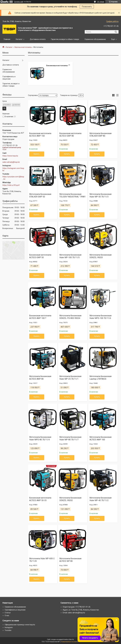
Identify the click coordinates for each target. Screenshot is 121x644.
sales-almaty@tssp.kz (11, 162)
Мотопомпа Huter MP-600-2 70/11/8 (42, 560)
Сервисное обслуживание (95, 39)
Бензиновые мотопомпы (57, 65)
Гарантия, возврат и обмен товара (65, 39)
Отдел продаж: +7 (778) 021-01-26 (77, 607)
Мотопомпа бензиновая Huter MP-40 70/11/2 (101, 499)
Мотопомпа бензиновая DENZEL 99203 (101, 256)
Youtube (8, 630)
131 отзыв (101, 2)
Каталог (19, 39)
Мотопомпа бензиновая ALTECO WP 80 (70, 560)
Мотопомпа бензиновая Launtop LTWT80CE (101, 378)
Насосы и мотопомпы (23, 47)
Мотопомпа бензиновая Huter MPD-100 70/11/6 (101, 317)
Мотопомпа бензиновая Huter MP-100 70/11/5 (70, 256)
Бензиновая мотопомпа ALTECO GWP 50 (40, 256)
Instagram (9, 627)
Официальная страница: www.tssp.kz (20, 625)
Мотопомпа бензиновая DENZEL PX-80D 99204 (70, 317)
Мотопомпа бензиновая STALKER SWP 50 (40, 195)
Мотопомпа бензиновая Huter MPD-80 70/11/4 (40, 438)
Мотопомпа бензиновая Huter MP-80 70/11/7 (70, 438)
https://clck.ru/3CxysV (11, 185)
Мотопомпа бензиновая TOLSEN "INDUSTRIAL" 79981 (72, 195)
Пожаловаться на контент (70, 642)
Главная (7, 39)
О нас (7, 615)
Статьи (8, 613)
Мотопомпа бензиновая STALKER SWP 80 (101, 135)
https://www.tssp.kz (10, 156)
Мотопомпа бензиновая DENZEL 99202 (70, 499)
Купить (37, 154)
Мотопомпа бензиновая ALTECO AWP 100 (101, 438)
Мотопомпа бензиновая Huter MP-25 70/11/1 (70, 378)
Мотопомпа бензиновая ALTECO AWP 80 (40, 378)
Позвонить (87, 7)
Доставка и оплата (38, 39)
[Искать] (116, 32)
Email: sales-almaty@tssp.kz (74, 613)
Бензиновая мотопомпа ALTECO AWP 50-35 (40, 499)
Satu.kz (71, 639)
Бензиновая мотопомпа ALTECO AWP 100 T (40, 317)
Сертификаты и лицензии (9, 78)
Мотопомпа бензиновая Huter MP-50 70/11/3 (101, 195)
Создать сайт (19, 2)
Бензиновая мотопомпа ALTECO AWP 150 (40, 135)
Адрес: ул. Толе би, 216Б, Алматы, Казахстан (81, 610)
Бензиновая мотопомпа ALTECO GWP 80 (70, 135)
